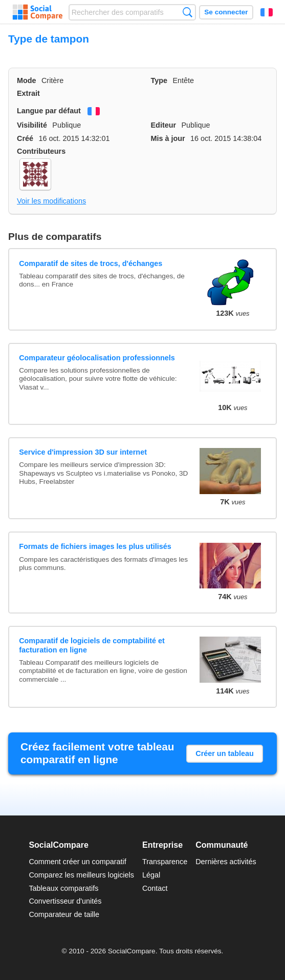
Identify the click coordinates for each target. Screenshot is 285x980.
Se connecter (226, 12)
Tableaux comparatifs (63, 888)
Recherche (188, 12)
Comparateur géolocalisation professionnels (97, 358)
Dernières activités (226, 862)
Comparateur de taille (64, 914)
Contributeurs (41, 151)
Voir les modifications (51, 201)
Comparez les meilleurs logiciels (81, 875)
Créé (25, 138)
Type (159, 80)
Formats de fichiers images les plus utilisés (95, 546)
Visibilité (32, 125)
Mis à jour (168, 138)
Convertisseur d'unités (65, 901)
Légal (151, 875)
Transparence (165, 862)
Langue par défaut (49, 111)
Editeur (164, 125)
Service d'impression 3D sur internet (83, 452)
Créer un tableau (225, 753)
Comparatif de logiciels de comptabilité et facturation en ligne (92, 645)
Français (267, 12)
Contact (155, 888)
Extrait (28, 93)
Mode (27, 80)
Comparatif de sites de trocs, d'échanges (91, 263)
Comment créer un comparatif (77, 862)
